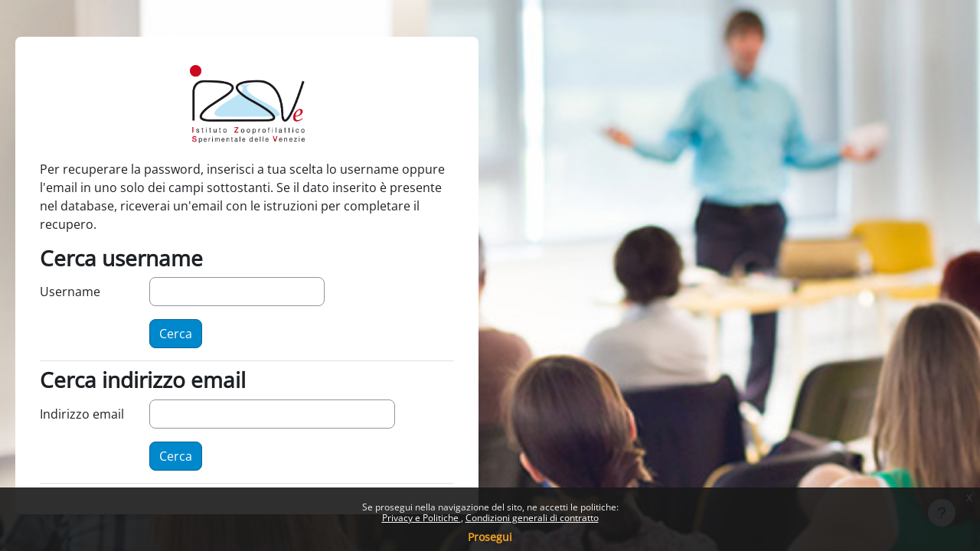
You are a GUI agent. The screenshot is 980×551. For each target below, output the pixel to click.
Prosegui (490, 537)
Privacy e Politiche (421, 518)
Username (70, 292)
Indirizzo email (82, 414)
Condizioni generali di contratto (532, 518)
